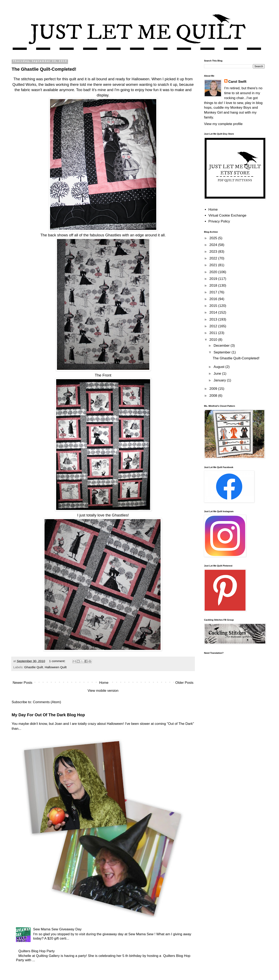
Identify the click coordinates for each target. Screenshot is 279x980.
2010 (214, 340)
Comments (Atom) (47, 702)
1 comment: (58, 661)
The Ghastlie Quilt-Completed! (44, 69)
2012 (214, 326)
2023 (214, 252)
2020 (214, 272)
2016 (214, 299)
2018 (214, 286)
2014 (214, 312)
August (220, 367)
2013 (214, 319)
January (220, 380)
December (222, 346)
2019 (214, 279)
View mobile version (103, 691)
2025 (214, 238)
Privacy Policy (219, 221)
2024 (214, 245)
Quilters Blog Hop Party (37, 951)
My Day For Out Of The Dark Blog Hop (48, 715)
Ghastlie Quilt (34, 667)
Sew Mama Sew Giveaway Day (57, 929)
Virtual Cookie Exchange (227, 215)
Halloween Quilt (56, 667)
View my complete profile (223, 124)
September (223, 352)
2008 (214, 396)
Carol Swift (237, 82)
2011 (214, 333)
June (218, 374)
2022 (214, 258)
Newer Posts (22, 683)
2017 (214, 292)
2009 (214, 389)
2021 (214, 265)
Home (104, 683)
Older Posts (184, 683)
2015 (214, 306)
